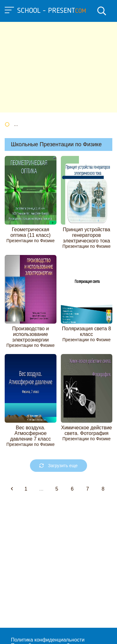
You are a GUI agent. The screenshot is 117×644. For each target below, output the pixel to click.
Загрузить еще (58, 466)
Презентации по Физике (30, 241)
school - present (52, 11)
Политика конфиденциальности (48, 640)
